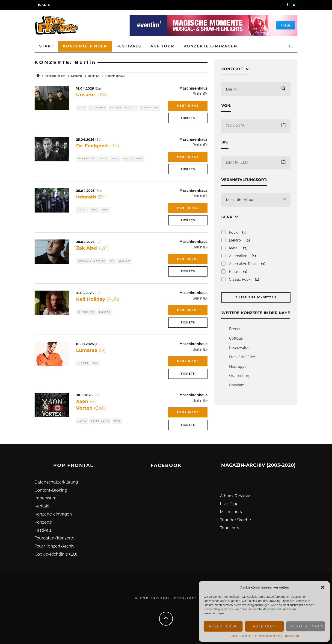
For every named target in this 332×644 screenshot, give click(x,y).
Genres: (230, 217)
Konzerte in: (235, 69)
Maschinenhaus (193, 88)
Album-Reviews (236, 496)
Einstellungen (306, 626)
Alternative (150, 108)
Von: (226, 106)
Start (46, 46)
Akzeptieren (223, 626)
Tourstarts (230, 528)
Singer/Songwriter (91, 261)
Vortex (91, 408)
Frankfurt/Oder (242, 357)
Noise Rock (98, 108)
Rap (95, 363)
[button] (323, 587)
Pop (112, 261)
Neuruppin (238, 366)
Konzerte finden (85, 46)
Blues (104, 159)
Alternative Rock (123, 108)
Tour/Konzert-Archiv (55, 546)
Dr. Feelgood (98, 146)
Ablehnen (264, 626)
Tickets (43, 5)
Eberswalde (239, 348)
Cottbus (236, 338)
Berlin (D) (200, 94)
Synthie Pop (86, 312)
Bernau (235, 329)
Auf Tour (162, 46)
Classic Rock (133, 159)
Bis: (225, 142)
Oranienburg (240, 376)
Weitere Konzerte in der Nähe (256, 313)
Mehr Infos (188, 106)
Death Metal (100, 421)
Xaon (86, 401)
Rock (115, 159)
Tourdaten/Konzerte (55, 538)
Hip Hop (83, 363)
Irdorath (91, 197)
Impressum (292, 636)
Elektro (124, 261)
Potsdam (237, 385)
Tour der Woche (236, 520)
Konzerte (43, 522)
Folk (94, 210)
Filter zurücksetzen (256, 297)
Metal (82, 210)
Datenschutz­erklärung (268, 636)
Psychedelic (86, 159)
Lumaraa (91, 350)
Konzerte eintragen (210, 46)
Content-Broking (51, 490)
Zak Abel (92, 248)
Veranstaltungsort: (244, 180)
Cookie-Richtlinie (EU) (56, 554)
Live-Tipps (230, 504)
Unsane (92, 95)
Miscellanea (232, 512)
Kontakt (42, 506)
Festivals (129, 46)
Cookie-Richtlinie (241, 636)
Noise (82, 108)
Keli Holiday (98, 299)
